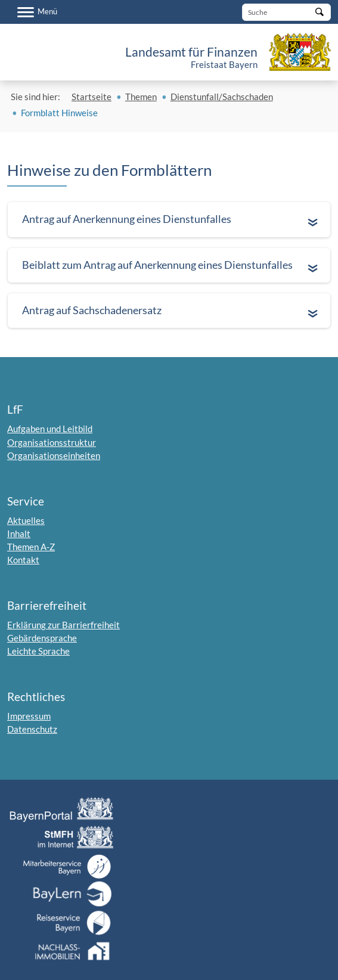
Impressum (29, 716)
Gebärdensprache (42, 638)
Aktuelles (26, 520)
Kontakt (23, 560)
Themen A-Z (31, 547)
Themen (141, 97)
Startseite (92, 97)
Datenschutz (32, 729)
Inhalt (19, 534)
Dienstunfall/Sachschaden (222, 97)
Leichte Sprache (38, 651)
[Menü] (37, 12)
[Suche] (286, 12)
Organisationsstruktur (52, 442)
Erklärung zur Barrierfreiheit (63, 625)
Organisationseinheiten (54, 455)
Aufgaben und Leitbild (50, 429)
